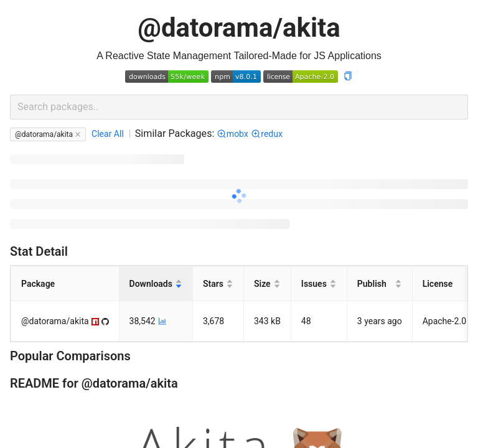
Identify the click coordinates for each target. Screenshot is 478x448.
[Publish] (380, 284)
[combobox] (239, 107)
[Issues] (319, 284)
